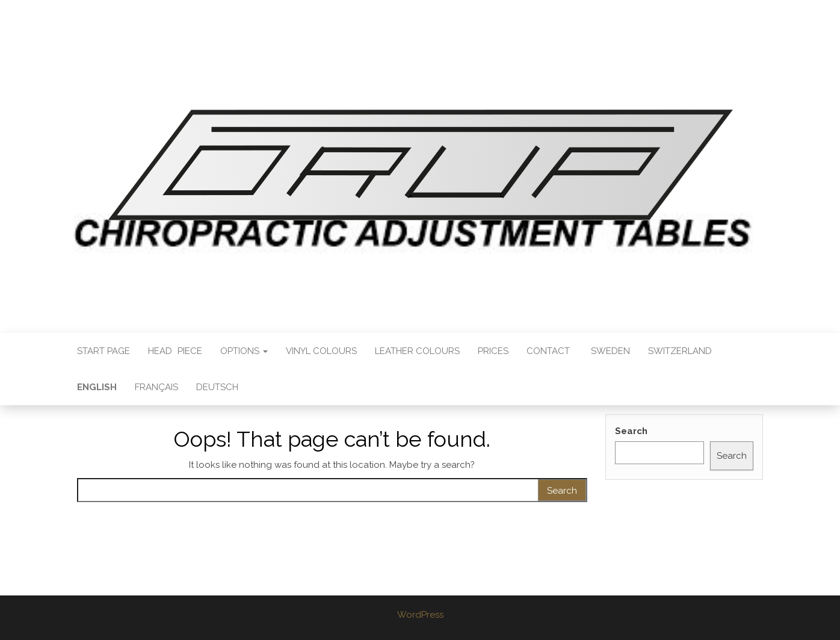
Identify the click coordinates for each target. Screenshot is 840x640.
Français (156, 387)
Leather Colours (417, 351)
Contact (548, 351)
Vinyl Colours (321, 351)
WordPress (420, 615)
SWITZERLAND (680, 351)
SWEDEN (610, 351)
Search (631, 431)
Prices (493, 351)
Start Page (103, 351)
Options (244, 351)
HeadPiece (175, 351)
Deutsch (217, 387)
